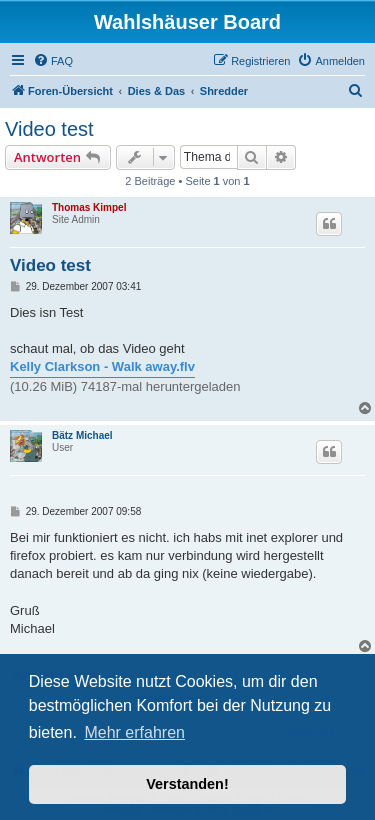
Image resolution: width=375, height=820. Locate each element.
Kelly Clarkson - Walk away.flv (102, 366)
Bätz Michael (82, 435)
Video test (49, 129)
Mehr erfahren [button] (134, 732)
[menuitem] (53, 61)
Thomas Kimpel (89, 207)
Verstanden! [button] (187, 784)
